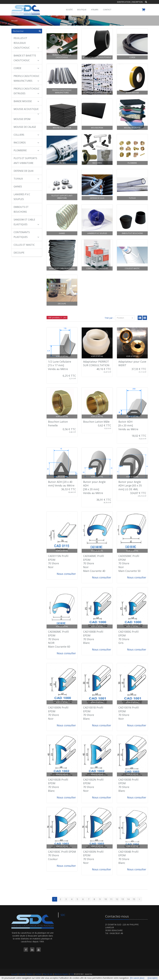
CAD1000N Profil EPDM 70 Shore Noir (58, 713)
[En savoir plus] (137, 978)
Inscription (137, 2)
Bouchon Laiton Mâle (96, 422)
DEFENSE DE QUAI (24, 171)
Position (125, 318)
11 (111, 899)
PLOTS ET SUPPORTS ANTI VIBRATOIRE (25, 161)
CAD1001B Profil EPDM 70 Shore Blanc (93, 713)
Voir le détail (62, 356)
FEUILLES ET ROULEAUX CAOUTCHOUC (26, 43)
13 (123, 899)
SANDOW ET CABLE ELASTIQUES (26, 222)
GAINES (18, 187)
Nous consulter (66, 574)
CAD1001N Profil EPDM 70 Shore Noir (129, 713)
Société (22, 974)
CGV (72, 974)
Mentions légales (62, 974)
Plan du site (48, 974)
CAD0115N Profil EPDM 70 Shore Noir (58, 562)
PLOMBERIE (26, 150)
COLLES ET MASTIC (24, 245)
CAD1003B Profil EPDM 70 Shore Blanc (128, 785)
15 (134, 899)
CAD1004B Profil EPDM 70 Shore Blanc (128, 857)
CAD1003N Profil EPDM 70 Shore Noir (93, 857)
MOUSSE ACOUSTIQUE (26, 110)
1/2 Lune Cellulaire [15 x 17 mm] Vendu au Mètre (60, 365)
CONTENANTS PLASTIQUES (26, 235)
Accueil (14, 974)
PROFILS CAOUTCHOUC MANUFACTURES (27, 78)
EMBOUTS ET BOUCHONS (21, 209)
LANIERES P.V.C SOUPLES (22, 197)
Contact (38, 974)
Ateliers (30, 974)
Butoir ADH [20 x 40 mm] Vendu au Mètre (61, 484)
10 (106, 899)
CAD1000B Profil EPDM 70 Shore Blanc (93, 637)
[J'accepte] (153, 978)
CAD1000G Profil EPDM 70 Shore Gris (128, 637)
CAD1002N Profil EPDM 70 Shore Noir (93, 785)
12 (117, 899)
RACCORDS (26, 143)
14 (128, 899)
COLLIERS (26, 135)
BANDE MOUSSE (26, 101)
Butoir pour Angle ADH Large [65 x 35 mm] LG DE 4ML (130, 486)
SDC (63, 915)
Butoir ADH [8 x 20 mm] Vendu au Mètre (128, 425)
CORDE (26, 68)
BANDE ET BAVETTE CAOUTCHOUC (26, 58)
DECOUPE (19, 253)
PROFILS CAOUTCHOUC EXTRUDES (27, 91)
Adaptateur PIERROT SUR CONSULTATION (96, 363)
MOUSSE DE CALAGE (25, 127)
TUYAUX (26, 179)
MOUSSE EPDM (22, 119)
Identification (124, 2)
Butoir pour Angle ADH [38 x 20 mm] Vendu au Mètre (94, 487)
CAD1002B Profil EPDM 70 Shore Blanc (58, 785)
